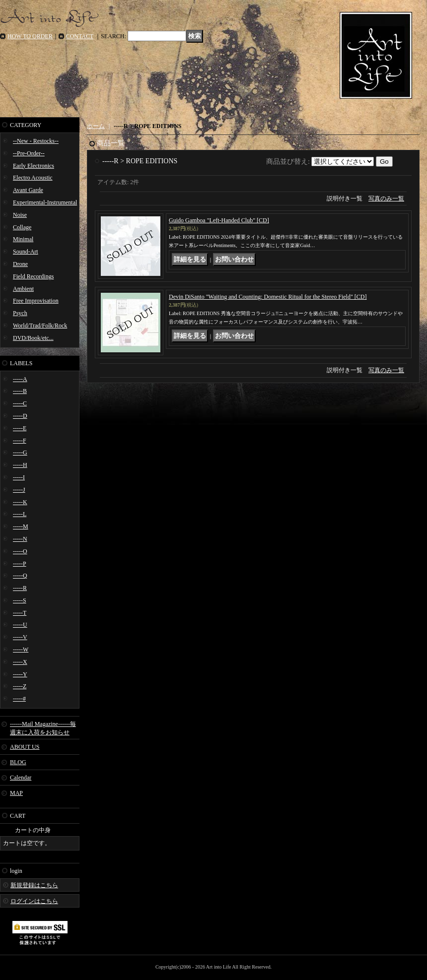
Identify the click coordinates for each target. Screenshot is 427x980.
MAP (16, 793)
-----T (20, 613)
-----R (20, 588)
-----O (20, 551)
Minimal (23, 239)
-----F (20, 441)
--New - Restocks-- (36, 141)
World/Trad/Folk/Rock (40, 326)
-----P (20, 564)
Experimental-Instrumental (45, 202)
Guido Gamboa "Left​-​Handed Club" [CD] (219, 220)
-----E (20, 428)
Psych (20, 313)
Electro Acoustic (33, 178)
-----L (20, 514)
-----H (20, 465)
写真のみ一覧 (386, 198)
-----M (21, 526)
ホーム (96, 126)
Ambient (23, 289)
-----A (20, 379)
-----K (20, 502)
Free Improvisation (36, 301)
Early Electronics (34, 166)
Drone (20, 264)
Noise (20, 215)
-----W (21, 650)
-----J (19, 490)
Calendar (21, 778)
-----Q (20, 576)
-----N (20, 539)
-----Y (20, 674)
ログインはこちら (34, 901)
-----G (20, 453)
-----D (20, 416)
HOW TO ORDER (30, 36)
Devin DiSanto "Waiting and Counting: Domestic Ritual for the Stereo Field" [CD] (268, 297)
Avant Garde (28, 190)
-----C (20, 403)
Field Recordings (33, 276)
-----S (20, 600)
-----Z (20, 686)
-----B (20, 391)
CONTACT (80, 36)
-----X (20, 662)
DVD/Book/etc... (33, 338)
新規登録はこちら (34, 885)
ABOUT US (25, 747)
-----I (19, 477)
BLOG (18, 762)
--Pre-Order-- (29, 153)
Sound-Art (26, 252)
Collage (22, 227)
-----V (20, 637)
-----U (20, 625)
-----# (19, 699)
